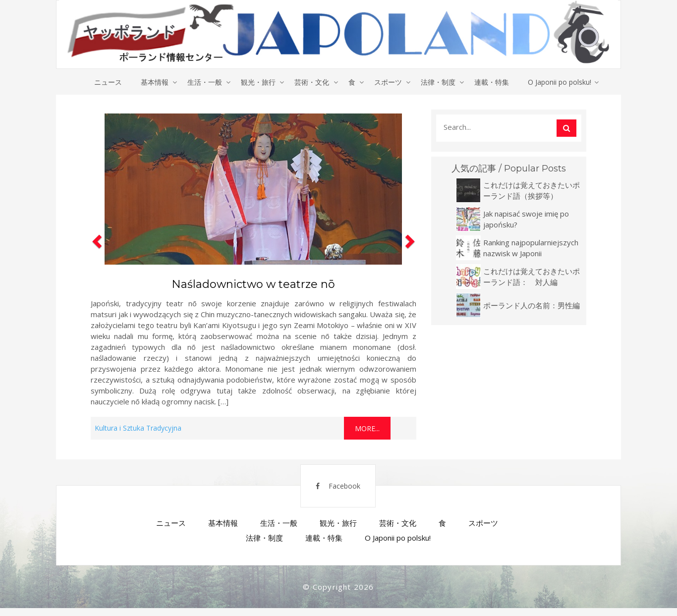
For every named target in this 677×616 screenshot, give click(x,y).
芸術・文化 (312, 82)
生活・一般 (203, 82)
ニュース (104, 82)
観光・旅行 (257, 82)
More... (367, 429)
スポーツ (390, 82)
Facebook (332, 491)
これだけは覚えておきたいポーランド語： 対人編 (532, 277)
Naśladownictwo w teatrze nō (253, 285)
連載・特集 (495, 82)
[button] (96, 275)
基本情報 (152, 82)
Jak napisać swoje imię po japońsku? (526, 220)
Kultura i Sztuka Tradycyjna (138, 428)
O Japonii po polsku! (564, 82)
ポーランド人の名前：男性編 (532, 306)
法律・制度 (441, 82)
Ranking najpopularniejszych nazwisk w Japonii (531, 248)
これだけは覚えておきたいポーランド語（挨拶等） (532, 191)
